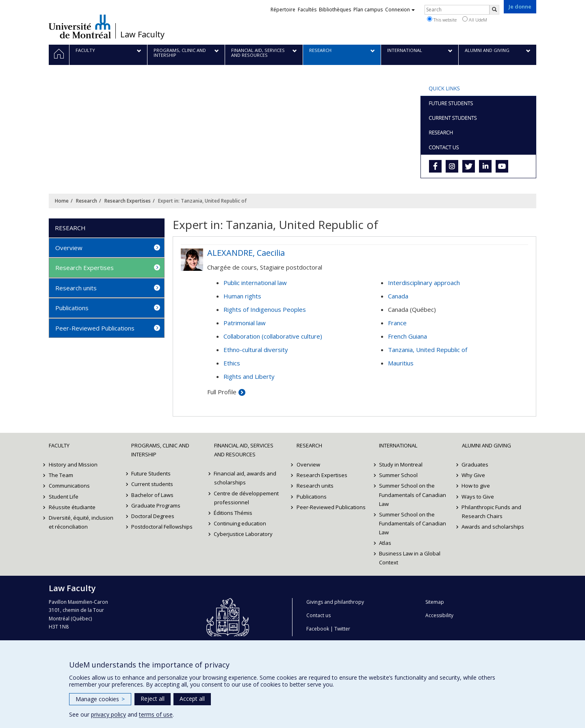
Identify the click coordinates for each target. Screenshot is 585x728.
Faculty (59, 445)
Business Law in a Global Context (410, 558)
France (397, 323)
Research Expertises (128, 201)
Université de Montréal (80, 26)
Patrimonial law (245, 323)
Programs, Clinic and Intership (160, 450)
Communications (69, 486)
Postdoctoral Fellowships (162, 527)
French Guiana (407, 336)
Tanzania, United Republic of (428, 350)
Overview (69, 248)
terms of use (156, 714)
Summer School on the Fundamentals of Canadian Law (413, 495)
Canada (398, 296)
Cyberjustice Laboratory (244, 534)
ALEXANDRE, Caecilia (246, 253)
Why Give (474, 475)
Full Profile (222, 392)
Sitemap (435, 602)
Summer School (398, 475)
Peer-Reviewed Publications (95, 328)
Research (87, 201)
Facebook (318, 629)
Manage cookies (100, 699)
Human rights (242, 296)
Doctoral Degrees (153, 516)
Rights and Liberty (249, 376)
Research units (76, 288)
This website (442, 19)
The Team (61, 475)
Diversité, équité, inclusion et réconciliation (81, 522)
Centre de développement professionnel (247, 498)
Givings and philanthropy (335, 602)
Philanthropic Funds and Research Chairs (492, 512)
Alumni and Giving (486, 445)
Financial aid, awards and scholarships (245, 478)
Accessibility (439, 615)
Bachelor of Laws (152, 495)
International (398, 445)
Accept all (192, 699)
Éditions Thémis (233, 513)
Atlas (385, 543)
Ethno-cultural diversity (256, 350)
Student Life (64, 497)
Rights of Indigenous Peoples (265, 309)
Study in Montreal (401, 464)
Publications (72, 308)
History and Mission (73, 464)
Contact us (318, 615)
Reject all (153, 699)
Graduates (475, 464)
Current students (152, 484)
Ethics (232, 363)
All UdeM (475, 19)
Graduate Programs (156, 505)
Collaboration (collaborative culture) (273, 336)
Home (62, 201)
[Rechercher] (494, 10)
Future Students (151, 473)
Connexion (400, 10)
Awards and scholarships (493, 527)
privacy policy (108, 714)
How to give (476, 486)
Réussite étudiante (72, 507)
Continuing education (240, 523)
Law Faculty (142, 35)
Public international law (255, 283)
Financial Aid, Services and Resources (244, 450)
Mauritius (401, 363)
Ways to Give (478, 497)
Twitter (342, 629)
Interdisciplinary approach (424, 283)
